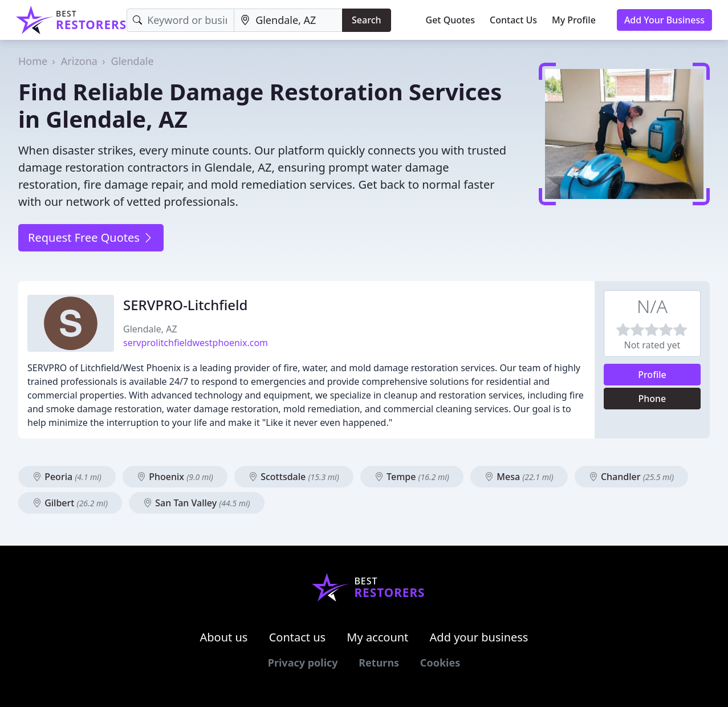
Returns (379, 663)
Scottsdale (294, 477)
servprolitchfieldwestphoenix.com (196, 343)
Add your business (479, 637)
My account (377, 637)
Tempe (412, 477)
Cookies (440, 663)
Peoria (67, 477)
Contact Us (513, 20)
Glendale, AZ (150, 329)
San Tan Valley (197, 503)
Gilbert (70, 503)
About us (224, 637)
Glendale (133, 61)
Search (366, 20)
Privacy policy (303, 663)
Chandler (631, 477)
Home (33, 61)
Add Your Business (664, 20)
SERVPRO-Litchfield (185, 305)
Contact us (298, 637)
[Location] (288, 20)
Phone (652, 399)
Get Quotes (451, 20)
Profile (652, 375)
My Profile (574, 20)
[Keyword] (180, 20)
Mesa (519, 477)
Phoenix (175, 477)
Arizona (79, 61)
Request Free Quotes (91, 237)
